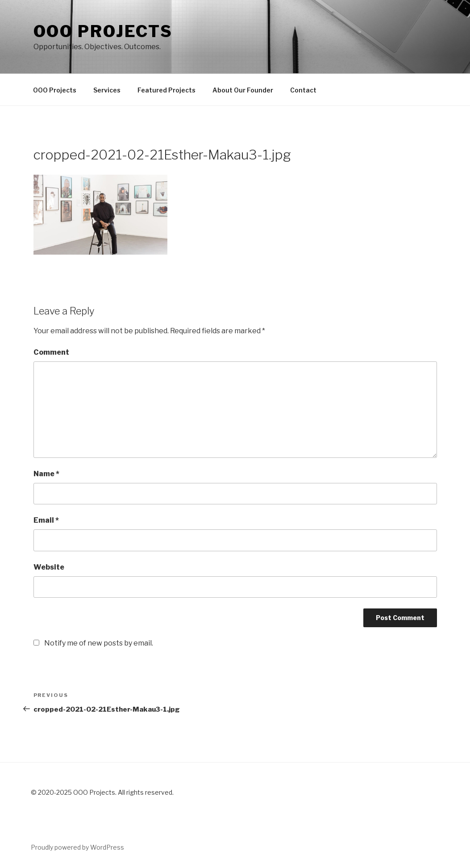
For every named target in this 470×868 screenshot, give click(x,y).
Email (46, 520)
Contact (303, 90)
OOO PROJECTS (103, 31)
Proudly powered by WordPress (77, 847)
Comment (51, 352)
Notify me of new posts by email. (99, 643)
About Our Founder (243, 90)
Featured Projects (166, 90)
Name (46, 474)
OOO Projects (55, 90)
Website (49, 567)
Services (107, 90)
